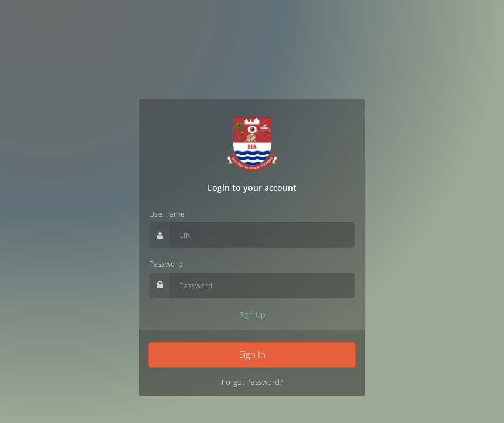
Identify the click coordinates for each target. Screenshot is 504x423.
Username (167, 214)
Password (166, 264)
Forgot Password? (252, 382)
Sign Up (252, 314)
